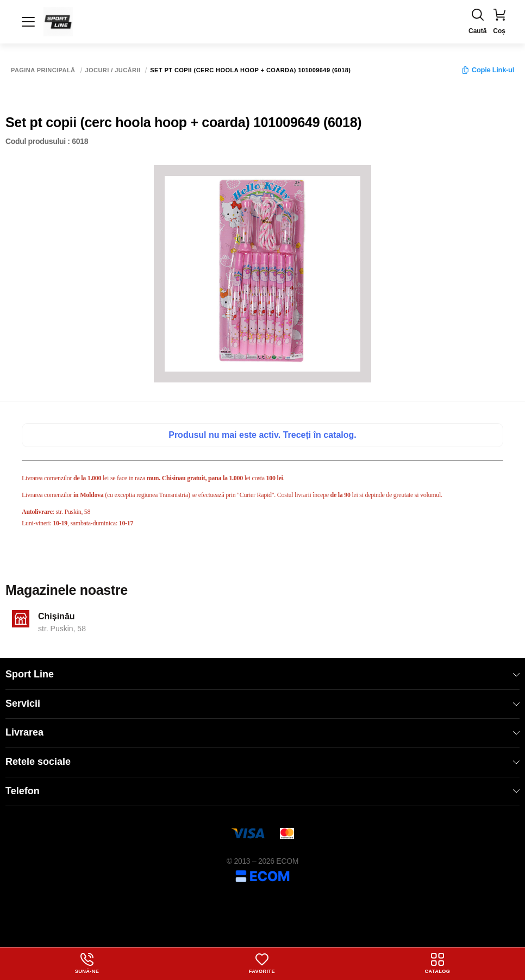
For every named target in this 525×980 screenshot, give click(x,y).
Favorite (262, 963)
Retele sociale (262, 762)
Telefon (262, 791)
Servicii (262, 703)
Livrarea (262, 732)
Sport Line (262, 674)
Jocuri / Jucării (113, 70)
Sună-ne (87, 963)
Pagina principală (43, 70)
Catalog (438, 963)
